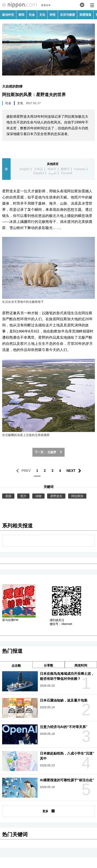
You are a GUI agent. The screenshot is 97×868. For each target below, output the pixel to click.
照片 (23, 496)
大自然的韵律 (12, 86)
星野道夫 (56, 496)
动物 (38, 496)
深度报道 (85, 15)
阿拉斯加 (77, 496)
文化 (42, 15)
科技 (53, 15)
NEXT (71, 471)
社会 (32, 15)
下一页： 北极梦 (48, 452)
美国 (8, 496)
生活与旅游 (67, 15)
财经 (21, 15)
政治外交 (8, 15)
